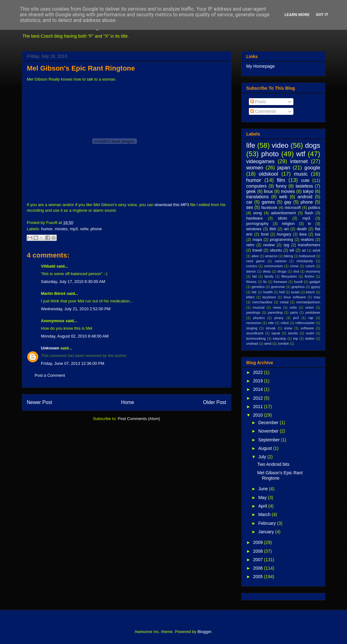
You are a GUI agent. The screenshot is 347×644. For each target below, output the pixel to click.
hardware (255, 218)
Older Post (215, 402)
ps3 (296, 318)
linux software (295, 297)
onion (310, 307)
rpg (286, 245)
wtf (301, 154)
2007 (258, 560)
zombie (283, 343)
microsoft (293, 208)
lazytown (269, 297)
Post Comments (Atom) (139, 419)
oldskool (269, 174)
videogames (261, 161)
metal (284, 302)
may (317, 297)
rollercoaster (305, 323)
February (268, 523)
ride (271, 323)
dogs (313, 145)
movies (61, 229)
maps (257, 240)
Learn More (297, 15)
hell (282, 292)
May (263, 498)
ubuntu (276, 250)
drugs (282, 271)
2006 (258, 568)
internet (299, 161)
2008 (258, 551)
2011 (258, 407)
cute (305, 180)
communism (273, 266)
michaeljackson (308, 302)
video (280, 145)
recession (254, 323)
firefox (309, 276)
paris (294, 312)
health (268, 292)
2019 (258, 381)
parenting (275, 312)
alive (255, 256)
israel (295, 292)
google (312, 168)
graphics (298, 287)
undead (252, 343)
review (269, 245)
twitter (310, 338)
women (255, 168)
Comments (263, 111)
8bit (273, 229)
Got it (322, 15)
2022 (258, 372)
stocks (293, 333)
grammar (278, 287)
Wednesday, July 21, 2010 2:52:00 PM (76, 309)
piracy (279, 318)
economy (313, 271)
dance (251, 271)
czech (310, 266)
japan (284, 168)
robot (285, 323)
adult (316, 250)
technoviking (256, 338)
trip (296, 338)
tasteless (304, 186)
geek (251, 191)
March (265, 514)
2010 (258, 415)
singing (252, 328)
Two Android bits (273, 464)
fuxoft (298, 282)
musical (259, 307)
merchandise (262, 302)
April (263, 506)
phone (96, 229)
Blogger (204, 632)
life (251, 145)
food (265, 234)
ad (304, 250)
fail (255, 276)
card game (256, 261)
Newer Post (40, 402)
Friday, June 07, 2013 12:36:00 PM (73, 363)
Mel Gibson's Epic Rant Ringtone (81, 68)
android (305, 197)
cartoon (280, 261)
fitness (251, 282)
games (268, 202)
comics (252, 266)
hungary (284, 234)
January (267, 532)
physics (259, 318)
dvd (296, 271)
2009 (258, 542)
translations (258, 197)
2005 (258, 577)
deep (267, 271)
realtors (308, 240)
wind (268, 343)
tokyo (308, 191)
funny (281, 186)
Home (128, 402)
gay (288, 202)
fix (265, 282)
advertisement (283, 213)
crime (294, 266)
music (301, 174)
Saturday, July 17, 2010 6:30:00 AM (73, 282)
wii (292, 250)
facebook (269, 208)
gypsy (315, 287)
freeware (281, 282)
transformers (309, 245)
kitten (251, 297)
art (286, 229)
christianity (305, 261)
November (269, 431)
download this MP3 (172, 205)
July (263, 457)
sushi (310, 333)
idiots (283, 218)
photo (270, 154)
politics (314, 208)
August (266, 448)
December (269, 423)
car (249, 202)
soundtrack (255, 333)
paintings (253, 312)
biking (288, 256)
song (258, 213)
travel (257, 250)
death (302, 229)
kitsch (310, 292)
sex (250, 207)
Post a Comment (50, 375)
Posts (258, 102)
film (281, 180)
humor (47, 229)
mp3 (74, 229)
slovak (271, 328)
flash (309, 213)
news (277, 307)
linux (268, 191)
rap (311, 318)
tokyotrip (279, 338)
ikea (303, 234)
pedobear (313, 312)
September (270, 440)
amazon (271, 256)
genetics (258, 287)
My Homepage (261, 66)
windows (254, 229)
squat (276, 333)
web (283, 197)
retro (250, 245)
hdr (254, 292)
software (307, 328)
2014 (258, 389)
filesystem (289, 276)
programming (281, 240)
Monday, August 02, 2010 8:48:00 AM (75, 336)
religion (288, 224)
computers (257, 186)
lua (318, 234)
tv (310, 224)
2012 (258, 398)
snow (288, 328)
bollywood (307, 256)
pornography (258, 224)
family (269, 276)
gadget (315, 282)
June (264, 489)
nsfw (84, 229)
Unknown (50, 348)
